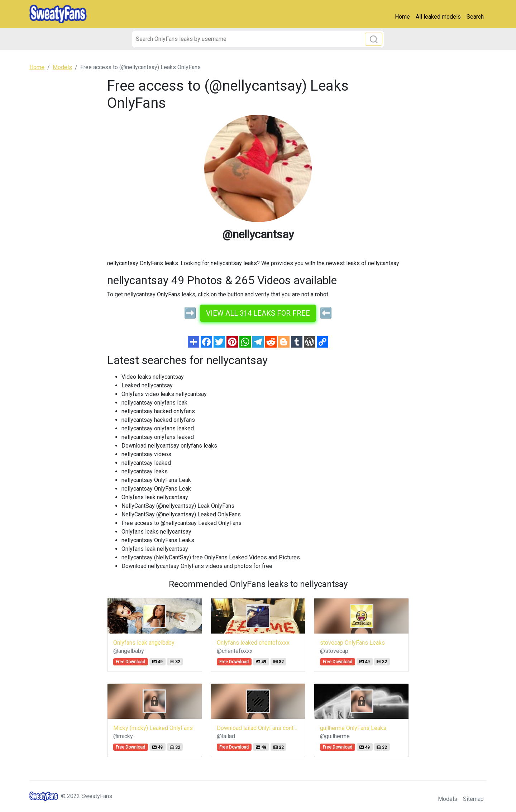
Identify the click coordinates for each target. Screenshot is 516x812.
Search (475, 17)
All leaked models (438, 17)
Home (402, 17)
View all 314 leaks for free (258, 313)
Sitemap (473, 799)
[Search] (258, 39)
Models (448, 799)
